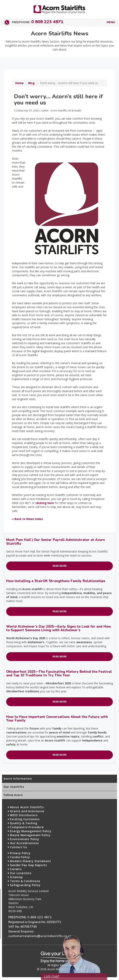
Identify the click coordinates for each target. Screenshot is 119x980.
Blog (31, 83)
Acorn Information (18, 779)
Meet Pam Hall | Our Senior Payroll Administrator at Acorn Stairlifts (56, 542)
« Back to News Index (27, 519)
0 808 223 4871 (47, 22)
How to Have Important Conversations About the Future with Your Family (57, 719)
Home (20, 83)
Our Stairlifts (14, 787)
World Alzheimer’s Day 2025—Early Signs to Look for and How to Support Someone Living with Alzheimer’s (59, 628)
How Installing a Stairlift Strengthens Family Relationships (56, 581)
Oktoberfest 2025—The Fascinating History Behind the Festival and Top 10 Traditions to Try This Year (59, 673)
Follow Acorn (13, 795)
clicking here (45, 503)
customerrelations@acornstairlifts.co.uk (40, 936)
